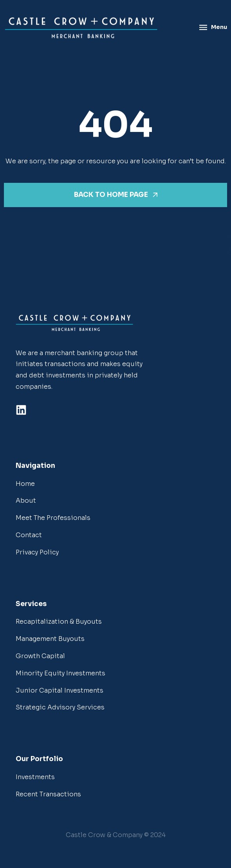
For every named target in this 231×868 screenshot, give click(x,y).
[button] (116, 835)
